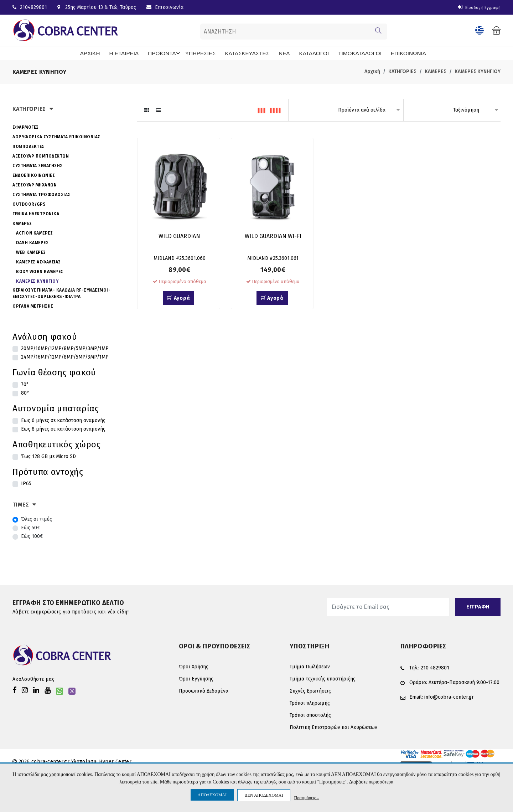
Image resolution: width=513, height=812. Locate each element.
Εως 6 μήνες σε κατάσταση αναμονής (63, 420)
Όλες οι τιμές (37, 518)
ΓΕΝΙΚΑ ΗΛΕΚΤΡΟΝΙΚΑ (36, 213)
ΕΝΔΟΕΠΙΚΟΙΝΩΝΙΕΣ (34, 175)
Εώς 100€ (32, 536)
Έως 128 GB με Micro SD (48, 456)
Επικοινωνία (165, 7)
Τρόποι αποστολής (310, 715)
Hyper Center (115, 761)
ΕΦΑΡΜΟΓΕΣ (26, 127)
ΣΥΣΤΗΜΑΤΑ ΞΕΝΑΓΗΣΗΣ (38, 165)
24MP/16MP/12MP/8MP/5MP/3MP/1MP (65, 357)
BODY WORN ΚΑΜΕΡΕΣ (40, 271)
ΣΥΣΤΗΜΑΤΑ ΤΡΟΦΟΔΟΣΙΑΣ (42, 194)
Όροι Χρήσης (194, 666)
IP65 (26, 483)
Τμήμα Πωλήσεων (310, 666)
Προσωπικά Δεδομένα (204, 690)
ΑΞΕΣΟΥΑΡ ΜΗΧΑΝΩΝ (35, 184)
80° (25, 393)
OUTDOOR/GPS (29, 204)
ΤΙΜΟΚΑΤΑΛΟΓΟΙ (348, 53)
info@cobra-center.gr (449, 696)
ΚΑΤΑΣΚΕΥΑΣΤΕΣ (247, 53)
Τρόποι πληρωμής (310, 702)
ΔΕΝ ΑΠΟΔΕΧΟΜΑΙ (264, 795)
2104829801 (30, 7)
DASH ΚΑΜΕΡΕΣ (32, 242)
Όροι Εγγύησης (196, 678)
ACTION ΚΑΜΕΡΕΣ (34, 232)
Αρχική (372, 71)
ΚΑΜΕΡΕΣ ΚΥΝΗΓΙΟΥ (478, 71)
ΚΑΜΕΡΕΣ (436, 71)
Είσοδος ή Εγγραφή (475, 7)
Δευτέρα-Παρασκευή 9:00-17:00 (464, 682)
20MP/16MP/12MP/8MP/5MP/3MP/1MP (65, 348)
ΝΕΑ (280, 53)
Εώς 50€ (30, 527)
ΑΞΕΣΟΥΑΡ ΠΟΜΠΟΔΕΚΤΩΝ (41, 155)
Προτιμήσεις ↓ (306, 798)
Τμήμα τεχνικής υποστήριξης (323, 678)
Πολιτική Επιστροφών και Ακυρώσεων (333, 727)
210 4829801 (435, 667)
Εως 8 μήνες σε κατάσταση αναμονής (63, 429)
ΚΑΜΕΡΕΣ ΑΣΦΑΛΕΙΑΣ (38, 261)
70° (25, 384)
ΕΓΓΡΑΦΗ (478, 606)
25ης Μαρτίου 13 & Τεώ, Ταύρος (97, 7)
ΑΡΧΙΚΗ (103, 53)
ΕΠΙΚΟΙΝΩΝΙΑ (393, 53)
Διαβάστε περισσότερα (371, 782)
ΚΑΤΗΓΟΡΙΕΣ (402, 71)
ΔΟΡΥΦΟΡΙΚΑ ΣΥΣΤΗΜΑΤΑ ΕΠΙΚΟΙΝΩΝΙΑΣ (56, 136)
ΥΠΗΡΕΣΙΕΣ (205, 53)
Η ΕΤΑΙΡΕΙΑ (135, 53)
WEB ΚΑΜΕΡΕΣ (31, 252)
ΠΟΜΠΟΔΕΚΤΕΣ (28, 146)
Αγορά (178, 299)
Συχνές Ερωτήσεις (310, 690)
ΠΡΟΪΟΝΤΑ (173, 53)
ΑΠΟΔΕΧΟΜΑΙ (212, 795)
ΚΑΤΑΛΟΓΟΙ (307, 53)
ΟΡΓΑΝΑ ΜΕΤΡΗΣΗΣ (33, 305)
